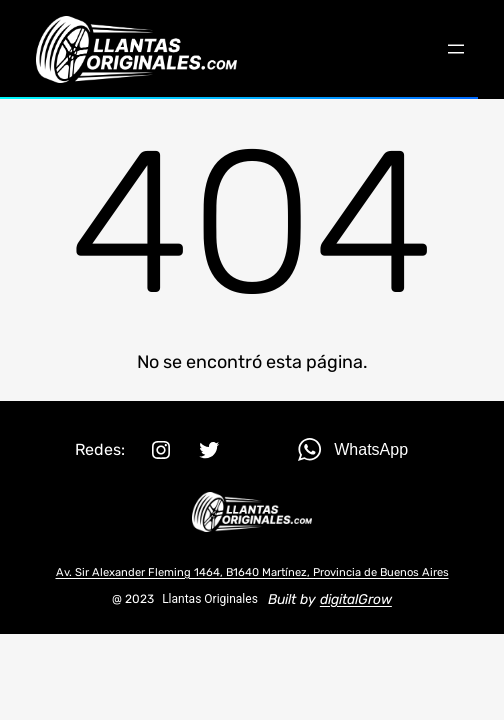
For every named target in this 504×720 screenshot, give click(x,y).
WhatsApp (371, 449)
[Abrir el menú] (456, 49)
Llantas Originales (210, 599)
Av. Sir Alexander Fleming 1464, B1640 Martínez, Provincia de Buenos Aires (252, 572)
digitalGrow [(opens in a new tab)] (356, 599)
